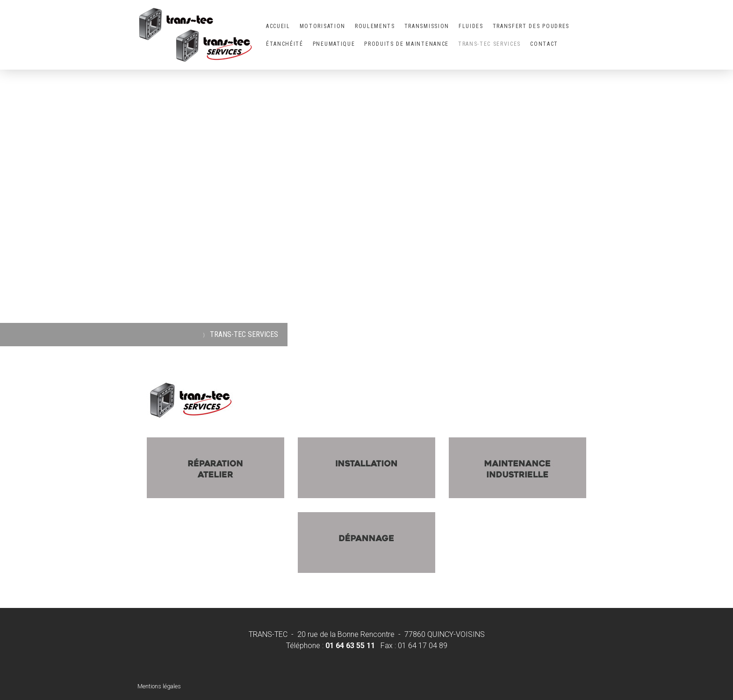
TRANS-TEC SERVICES (489, 44)
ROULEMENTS (375, 26)
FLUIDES (471, 26)
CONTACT (544, 44)
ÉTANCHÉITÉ (285, 44)
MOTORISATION (323, 26)
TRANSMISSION (427, 26)
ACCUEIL (278, 26)
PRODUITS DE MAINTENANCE (406, 44)
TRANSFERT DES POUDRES (531, 26)
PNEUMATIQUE (334, 44)
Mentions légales (159, 686)
